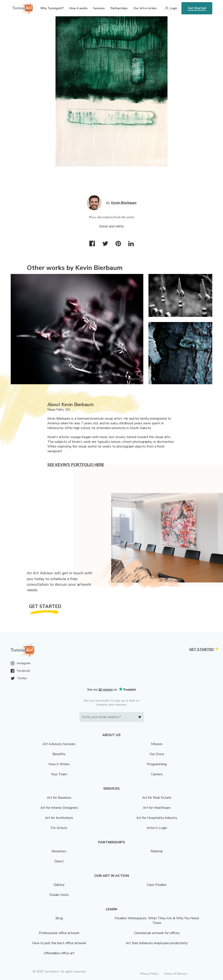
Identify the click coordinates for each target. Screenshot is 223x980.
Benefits (59, 754)
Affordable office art (59, 953)
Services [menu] (99, 8)
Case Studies (157, 885)
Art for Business (59, 798)
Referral (157, 851)
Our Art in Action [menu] (145, 8)
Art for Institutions (59, 818)
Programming (157, 764)
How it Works (59, 764)
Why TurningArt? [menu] (52, 8)
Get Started (197, 8)
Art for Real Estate (157, 798)
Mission (157, 744)
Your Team (59, 774)
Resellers (59, 851)
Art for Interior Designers (59, 808)
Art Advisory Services (59, 744)
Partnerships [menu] (119, 8)
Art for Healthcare (157, 808)
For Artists (59, 828)
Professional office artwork (59, 933)
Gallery (59, 885)
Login (174, 8)
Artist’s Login (157, 828)
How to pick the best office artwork (59, 943)
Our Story (157, 754)
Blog (59, 918)
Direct (59, 861)
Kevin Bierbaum (124, 203)
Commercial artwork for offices (157, 933)
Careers (157, 774)
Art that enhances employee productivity (157, 943)
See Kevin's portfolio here (76, 465)
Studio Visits (59, 895)
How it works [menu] (79, 8)
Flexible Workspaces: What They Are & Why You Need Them (157, 921)
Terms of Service (175, 974)
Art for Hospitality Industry (157, 818)
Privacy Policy (149, 974)
